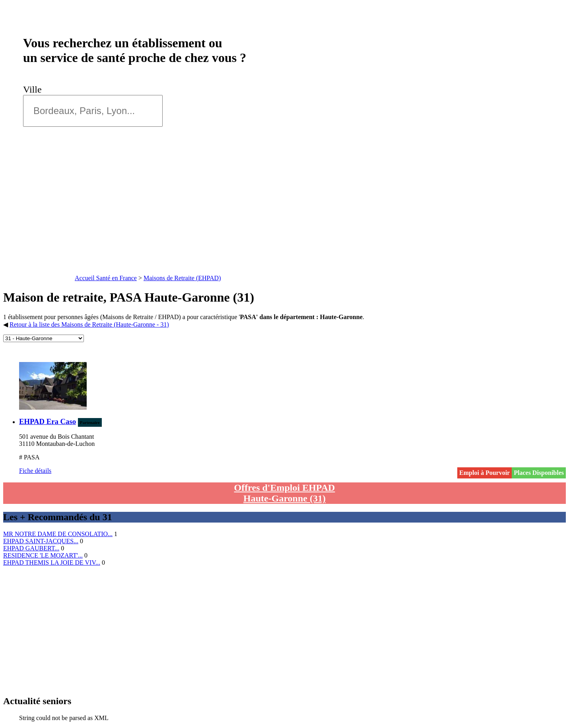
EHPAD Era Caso (48, 421)
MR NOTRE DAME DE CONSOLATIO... (58, 534)
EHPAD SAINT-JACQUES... (41, 541)
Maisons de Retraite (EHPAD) (182, 278)
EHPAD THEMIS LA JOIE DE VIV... (52, 562)
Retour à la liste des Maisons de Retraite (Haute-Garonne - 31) (89, 324)
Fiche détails (35, 471)
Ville (35, 89)
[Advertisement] (285, 213)
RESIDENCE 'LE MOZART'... (43, 555)
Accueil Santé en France (106, 278)
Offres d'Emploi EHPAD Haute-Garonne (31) (285, 493)
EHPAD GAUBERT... (31, 548)
